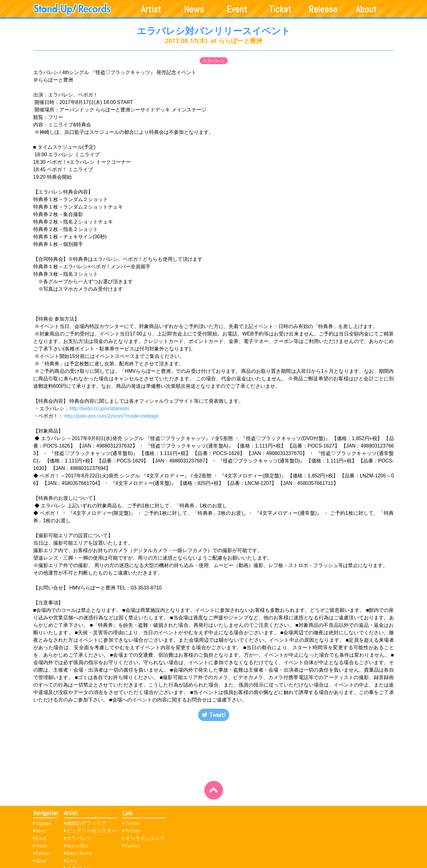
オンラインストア (145, 838)
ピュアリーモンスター (91, 831)
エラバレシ (214, 61)
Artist (151, 9)
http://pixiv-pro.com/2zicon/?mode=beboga (111, 416)
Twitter (132, 823)
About (366, 9)
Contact (133, 846)
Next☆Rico (77, 846)
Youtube (133, 831)
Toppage (44, 823)
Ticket (280, 9)
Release (323, 9)
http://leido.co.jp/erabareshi (100, 408)
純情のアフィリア (86, 823)
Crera (72, 861)
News (194, 9)
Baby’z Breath (79, 853)
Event (237, 9)
